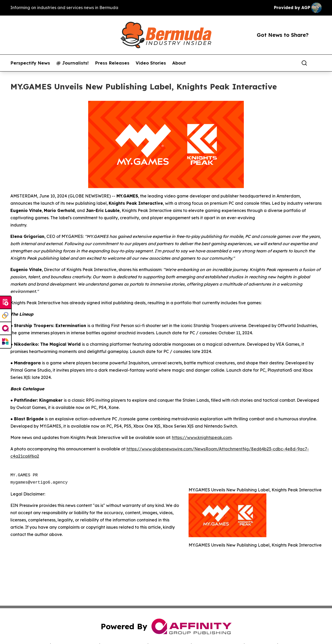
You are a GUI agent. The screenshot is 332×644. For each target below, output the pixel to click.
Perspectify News (30, 63)
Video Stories (151, 63)
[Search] (304, 63)
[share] (318, 63)
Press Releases (112, 63)
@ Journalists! (72, 63)
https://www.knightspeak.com (202, 437)
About (179, 63)
